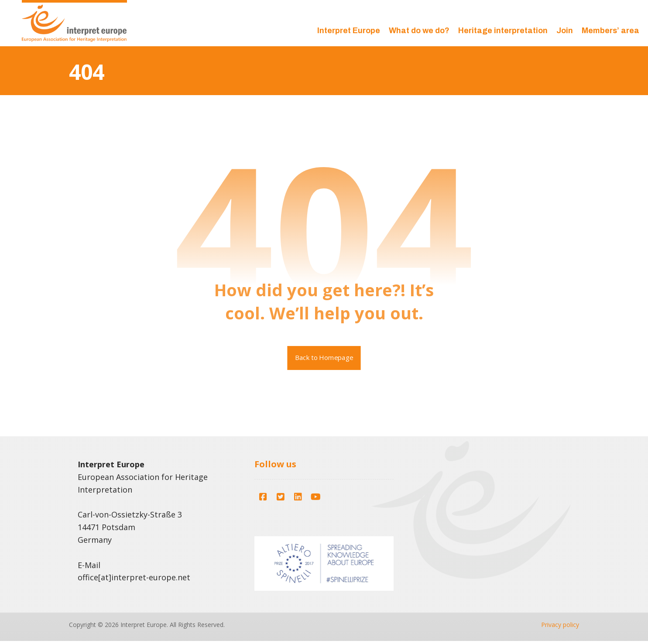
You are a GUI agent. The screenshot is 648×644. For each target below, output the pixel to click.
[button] (263, 500)
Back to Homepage (324, 360)
